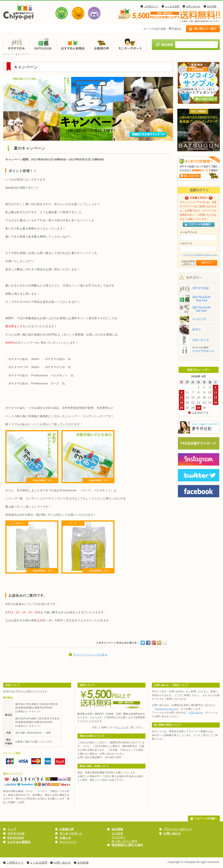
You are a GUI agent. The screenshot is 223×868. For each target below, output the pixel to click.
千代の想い (119, 837)
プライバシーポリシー (178, 829)
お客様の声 (102, 44)
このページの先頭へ (204, 818)
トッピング (199, 320)
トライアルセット (199, 352)
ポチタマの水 (16, 44)
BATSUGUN (43, 44)
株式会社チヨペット (19, 12)
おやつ (199, 330)
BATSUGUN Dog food (199, 299)
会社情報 (212, 6)
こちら (122, 727)
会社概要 (117, 833)
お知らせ (65, 838)
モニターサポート (130, 44)
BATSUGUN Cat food (199, 309)
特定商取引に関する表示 (127, 845)
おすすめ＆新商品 (73, 44)
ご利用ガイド (151, 6)
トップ (12, 829)
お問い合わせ (193, 6)
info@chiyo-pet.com (166, 709)
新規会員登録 (188, 261)
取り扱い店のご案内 (124, 841)
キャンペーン (68, 842)
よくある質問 (172, 6)
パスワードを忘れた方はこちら (200, 255)
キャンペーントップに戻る (90, 655)
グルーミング (199, 341)
